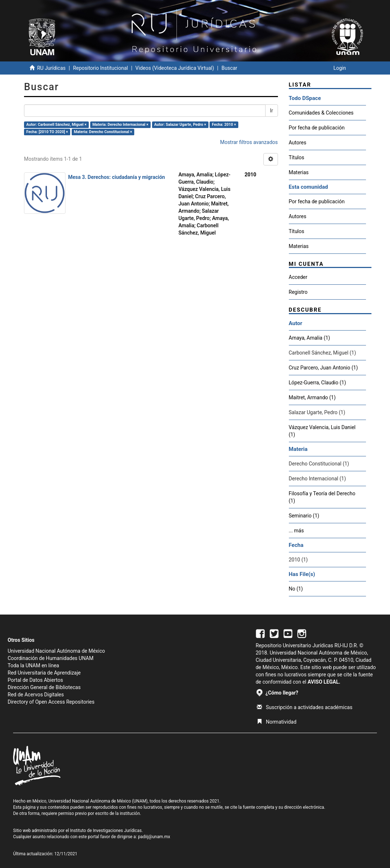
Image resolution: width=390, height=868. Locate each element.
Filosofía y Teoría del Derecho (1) (322, 497)
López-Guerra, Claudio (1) (318, 383)
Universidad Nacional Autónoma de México (56, 651)
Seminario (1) (304, 516)
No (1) (296, 589)
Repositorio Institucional (101, 68)
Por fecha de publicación (317, 128)
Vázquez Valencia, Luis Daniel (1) (322, 431)
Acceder (298, 277)
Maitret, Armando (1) (312, 397)
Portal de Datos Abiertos (35, 680)
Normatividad (277, 722)
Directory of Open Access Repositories (51, 702)
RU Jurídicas (51, 68)
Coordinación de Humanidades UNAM (51, 658)
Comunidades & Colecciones (321, 113)
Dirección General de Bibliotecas (44, 687)
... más (297, 531)
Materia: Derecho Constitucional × (103, 132)
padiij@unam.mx (154, 837)
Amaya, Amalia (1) (310, 338)
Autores (298, 143)
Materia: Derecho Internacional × (120, 125)
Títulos (297, 157)
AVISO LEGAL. (324, 682)
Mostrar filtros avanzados (249, 142)
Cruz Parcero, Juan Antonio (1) (323, 368)
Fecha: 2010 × (224, 125)
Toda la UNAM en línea (33, 665)
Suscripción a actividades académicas (305, 707)
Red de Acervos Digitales (36, 695)
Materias (299, 172)
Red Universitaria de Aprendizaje (44, 673)
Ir (272, 111)
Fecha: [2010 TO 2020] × (47, 132)
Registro (298, 292)
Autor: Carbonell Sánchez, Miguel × (56, 125)
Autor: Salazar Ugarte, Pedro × (180, 125)
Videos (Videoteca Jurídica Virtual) (175, 68)
